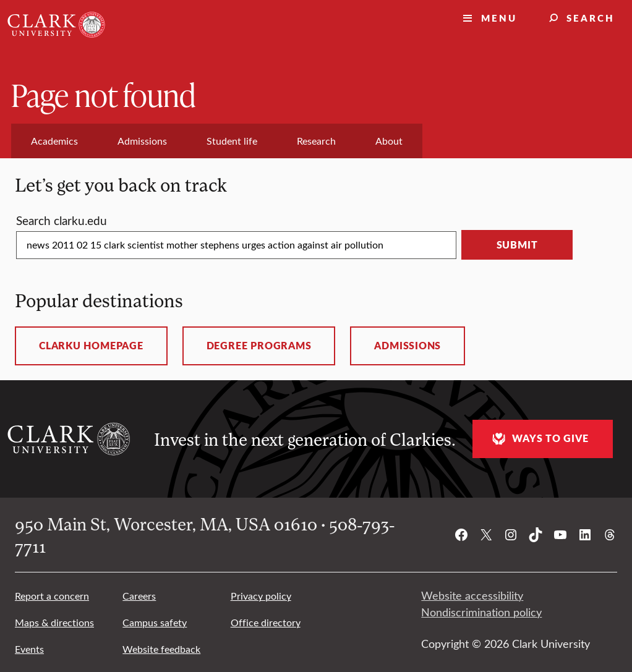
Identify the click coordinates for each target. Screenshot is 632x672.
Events (29, 649)
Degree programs (259, 346)
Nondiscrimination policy (481, 612)
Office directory (266, 622)
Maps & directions (54, 622)
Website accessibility (472, 595)
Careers (139, 596)
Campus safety (155, 622)
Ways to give (539, 439)
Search (591, 18)
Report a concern (52, 596)
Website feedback (161, 649)
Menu (499, 18)
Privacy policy (261, 596)
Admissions (408, 346)
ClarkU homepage (91, 346)
